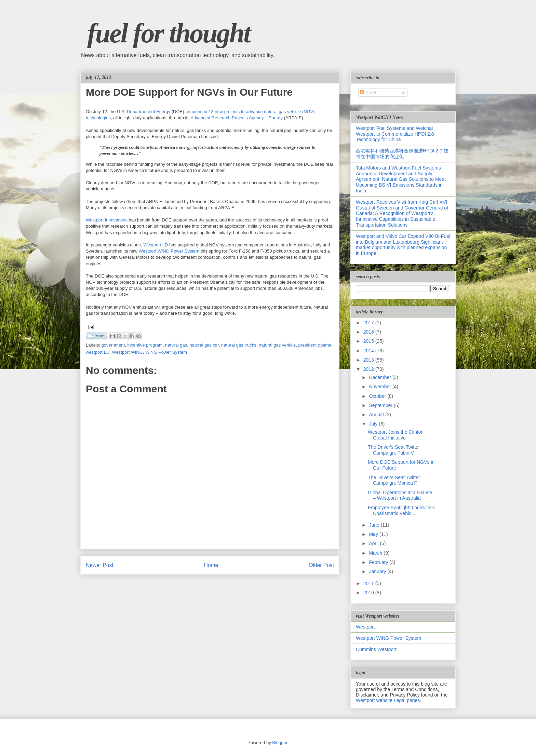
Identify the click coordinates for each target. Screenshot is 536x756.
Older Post (321, 565)
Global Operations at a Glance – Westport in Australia (400, 495)
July (374, 424)
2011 (369, 583)
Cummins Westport (376, 649)
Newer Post (100, 565)
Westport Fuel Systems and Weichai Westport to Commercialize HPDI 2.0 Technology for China (395, 134)
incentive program (145, 345)
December (380, 377)
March (376, 553)
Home (211, 565)
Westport (365, 627)
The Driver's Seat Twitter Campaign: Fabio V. (394, 450)
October (378, 396)
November (380, 387)
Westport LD (156, 245)
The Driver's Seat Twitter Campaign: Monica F (394, 480)
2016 (369, 332)
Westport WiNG (128, 352)
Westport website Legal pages (388, 700)
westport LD (98, 352)
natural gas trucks (239, 345)
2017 (369, 323)
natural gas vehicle (277, 345)
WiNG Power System (166, 352)
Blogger (280, 742)
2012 (369, 369)
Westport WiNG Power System (169, 251)
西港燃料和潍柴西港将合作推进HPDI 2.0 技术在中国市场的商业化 (402, 154)
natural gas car (204, 345)
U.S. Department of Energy (144, 112)
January (378, 571)
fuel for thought (169, 33)
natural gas (176, 345)
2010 (369, 593)
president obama (315, 345)
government (113, 345)
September (381, 405)
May (374, 534)
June (375, 525)
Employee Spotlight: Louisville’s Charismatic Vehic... (401, 510)
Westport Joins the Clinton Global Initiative (396, 435)
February (379, 562)
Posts (369, 93)
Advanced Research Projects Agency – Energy (237, 118)
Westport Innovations (107, 220)
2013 (369, 360)
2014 (369, 351)
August (377, 415)
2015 (369, 341)
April (374, 543)
